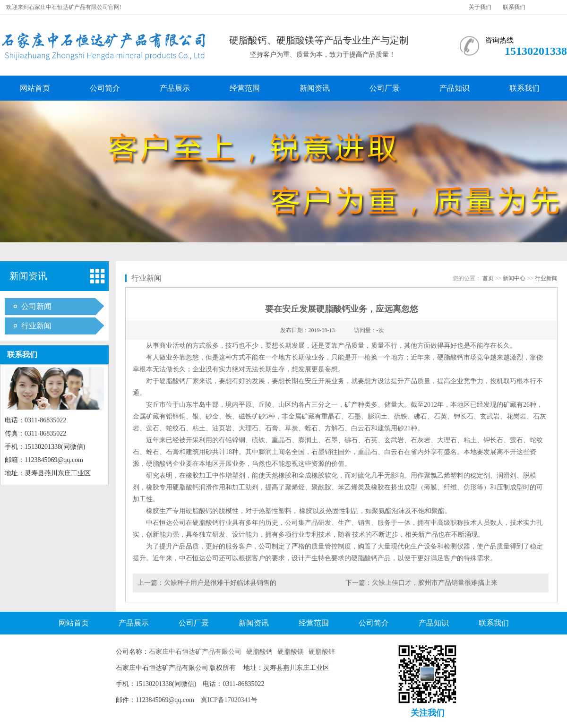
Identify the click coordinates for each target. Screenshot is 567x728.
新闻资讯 (315, 88)
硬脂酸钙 (259, 652)
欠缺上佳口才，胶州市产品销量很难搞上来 (435, 583)
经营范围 (245, 88)
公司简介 (105, 88)
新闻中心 (514, 278)
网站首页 (35, 88)
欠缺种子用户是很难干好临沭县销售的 (220, 583)
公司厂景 (385, 88)
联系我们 (514, 7)
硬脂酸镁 (291, 652)
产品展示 (175, 88)
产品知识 (455, 88)
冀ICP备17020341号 (229, 700)
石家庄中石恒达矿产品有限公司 (195, 652)
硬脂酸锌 (322, 652)
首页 (488, 278)
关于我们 (480, 7)
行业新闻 (36, 326)
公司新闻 (36, 306)
